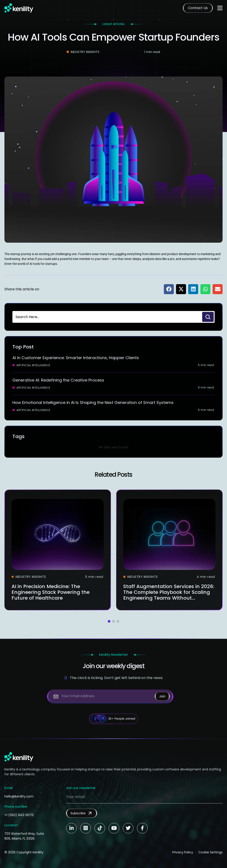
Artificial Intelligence (33, 365)
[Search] (208, 317)
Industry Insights (85, 52)
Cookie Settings (210, 852)
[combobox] (107, 317)
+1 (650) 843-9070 (19, 815)
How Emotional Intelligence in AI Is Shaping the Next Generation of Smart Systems (93, 403)
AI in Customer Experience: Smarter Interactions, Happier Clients (76, 358)
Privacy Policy (183, 852)
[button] (169, 289)
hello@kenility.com (19, 796)
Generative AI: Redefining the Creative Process (58, 380)
